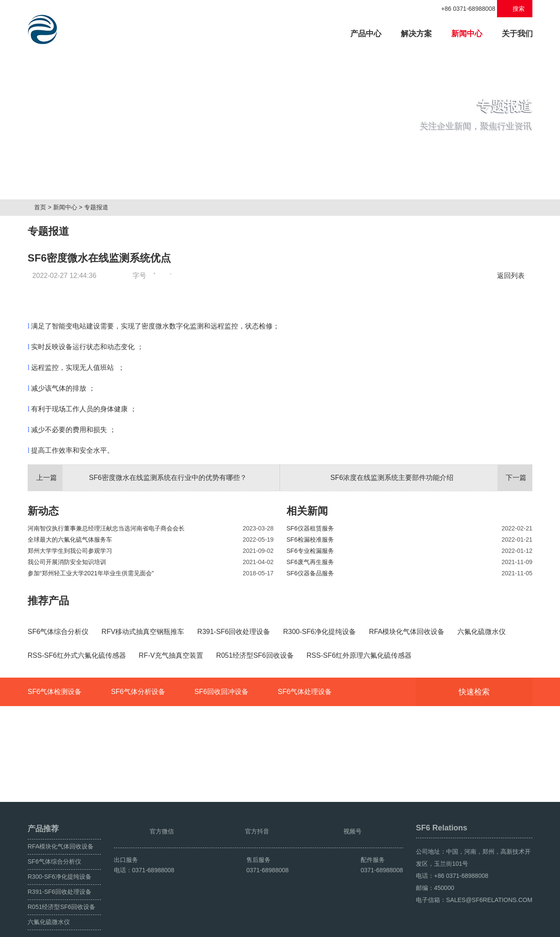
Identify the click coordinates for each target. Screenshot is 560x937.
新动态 (43, 514)
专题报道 (100, 210)
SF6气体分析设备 (138, 771)
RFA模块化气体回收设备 (61, 827)
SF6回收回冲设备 (221, 771)
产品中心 (370, 33)
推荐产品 (48, 604)
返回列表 (513, 279)
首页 (44, 210)
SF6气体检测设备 (55, 771)
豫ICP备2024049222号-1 (198, 927)
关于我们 (517, 34)
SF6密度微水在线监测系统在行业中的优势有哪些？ (137, 481)
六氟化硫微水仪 (49, 902)
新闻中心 (467, 34)
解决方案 (416, 34)
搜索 (515, 9)
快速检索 (487, 771)
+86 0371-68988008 (464, 9)
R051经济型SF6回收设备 (61, 887)
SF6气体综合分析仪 (54, 842)
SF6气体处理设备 (305, 771)
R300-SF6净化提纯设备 (60, 857)
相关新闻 (307, 514)
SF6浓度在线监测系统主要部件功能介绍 (431, 481)
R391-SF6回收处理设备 (60, 872)
